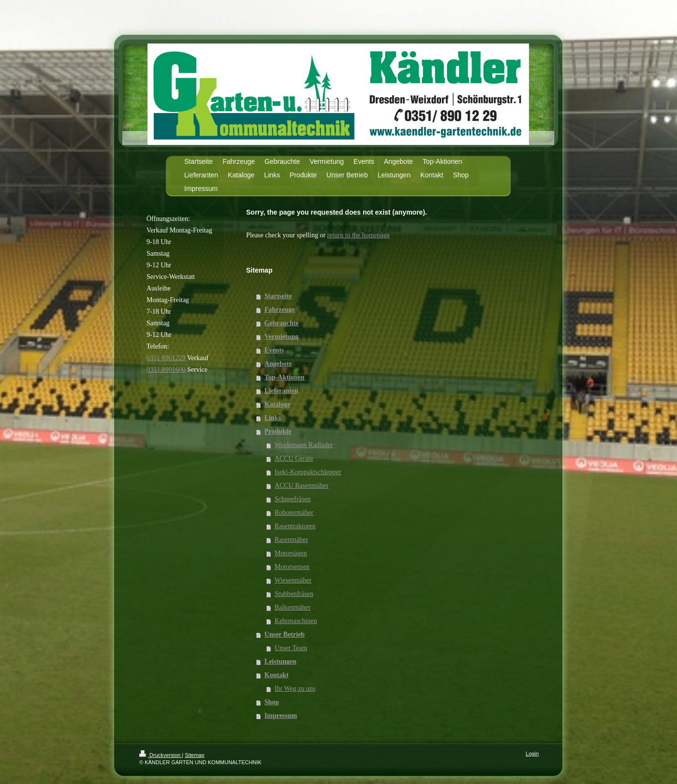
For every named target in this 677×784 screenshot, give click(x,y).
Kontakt (277, 675)
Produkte (278, 431)
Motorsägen (291, 553)
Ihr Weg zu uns (295, 689)
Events (274, 350)
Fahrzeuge (280, 310)
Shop (272, 702)
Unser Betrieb (285, 634)
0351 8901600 (166, 370)
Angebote (278, 364)
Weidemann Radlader (304, 445)
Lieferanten (281, 391)
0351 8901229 (166, 358)
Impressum (281, 716)
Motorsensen (292, 567)
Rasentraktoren (295, 526)
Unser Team (291, 648)
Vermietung (281, 337)
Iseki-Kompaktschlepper (308, 472)
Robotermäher (294, 513)
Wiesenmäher (293, 580)
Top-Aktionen (285, 377)
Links (273, 418)
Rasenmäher (291, 540)
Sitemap (194, 755)
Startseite (278, 296)
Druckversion (161, 755)
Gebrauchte (282, 323)
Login (532, 754)
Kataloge (278, 404)
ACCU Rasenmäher (302, 486)
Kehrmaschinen (296, 621)
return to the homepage (359, 235)
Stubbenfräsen (294, 594)
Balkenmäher (293, 607)
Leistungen (280, 661)
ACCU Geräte (294, 458)
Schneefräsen (293, 499)
